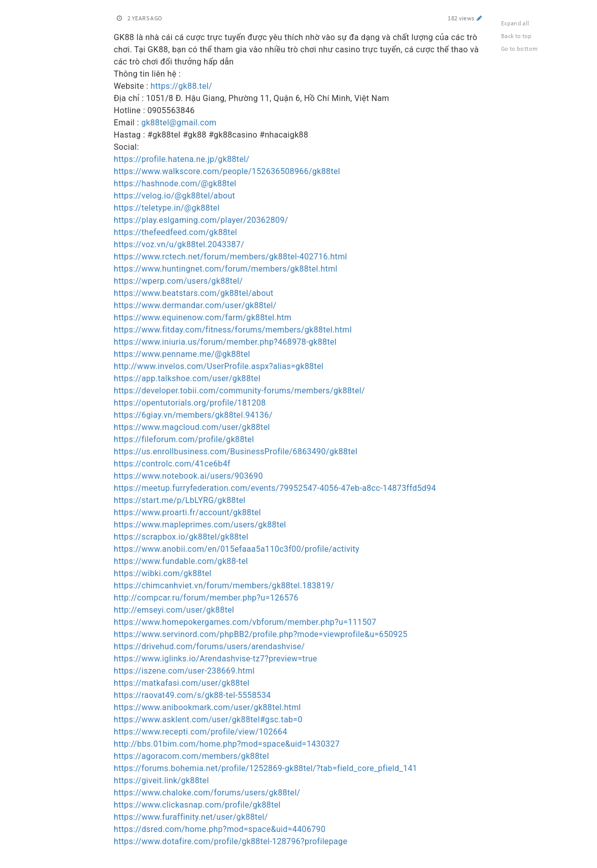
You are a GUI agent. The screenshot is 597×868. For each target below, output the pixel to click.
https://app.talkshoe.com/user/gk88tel (187, 378)
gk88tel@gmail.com (179, 123)
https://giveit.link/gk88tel (161, 780)
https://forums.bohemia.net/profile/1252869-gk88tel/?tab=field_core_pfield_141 (266, 768)
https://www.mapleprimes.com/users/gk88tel (200, 525)
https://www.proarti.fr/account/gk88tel (187, 512)
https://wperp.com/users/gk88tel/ (178, 281)
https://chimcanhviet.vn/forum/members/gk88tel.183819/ (224, 586)
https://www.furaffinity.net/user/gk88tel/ (191, 817)
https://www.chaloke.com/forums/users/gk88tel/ (207, 793)
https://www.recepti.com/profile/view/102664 (201, 732)
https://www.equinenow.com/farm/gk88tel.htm (203, 318)
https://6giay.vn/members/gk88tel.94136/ (193, 415)
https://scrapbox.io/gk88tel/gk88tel (181, 537)
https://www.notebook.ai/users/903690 (188, 476)
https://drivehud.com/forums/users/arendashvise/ (209, 646)
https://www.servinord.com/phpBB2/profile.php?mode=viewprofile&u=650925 (261, 634)
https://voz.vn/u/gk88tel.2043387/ (179, 244)
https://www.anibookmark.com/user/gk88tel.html (207, 707)
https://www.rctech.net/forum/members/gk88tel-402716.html (230, 257)
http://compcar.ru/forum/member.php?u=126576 (206, 598)
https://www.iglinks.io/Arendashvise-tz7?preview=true (215, 659)
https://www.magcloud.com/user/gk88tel (192, 427)
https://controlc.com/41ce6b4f (172, 464)
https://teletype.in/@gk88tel (167, 208)
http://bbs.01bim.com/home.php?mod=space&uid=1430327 (227, 744)
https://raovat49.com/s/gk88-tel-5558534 (192, 695)
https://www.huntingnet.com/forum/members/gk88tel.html (226, 269)
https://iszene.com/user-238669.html (184, 671)
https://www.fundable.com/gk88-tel (181, 561)
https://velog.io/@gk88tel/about (174, 196)
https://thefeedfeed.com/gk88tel (175, 232)
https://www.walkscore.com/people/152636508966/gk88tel (227, 171)
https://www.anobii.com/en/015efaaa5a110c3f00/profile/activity (237, 549)
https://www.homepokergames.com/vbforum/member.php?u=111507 (245, 622)
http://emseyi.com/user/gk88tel (174, 610)
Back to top (517, 36)
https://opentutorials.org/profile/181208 (190, 403)
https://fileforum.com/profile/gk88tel (184, 439)
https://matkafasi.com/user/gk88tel (182, 683)
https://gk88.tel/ (181, 86)
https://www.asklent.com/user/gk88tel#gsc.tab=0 (208, 720)
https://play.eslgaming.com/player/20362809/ (201, 220)
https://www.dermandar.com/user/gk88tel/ (195, 305)
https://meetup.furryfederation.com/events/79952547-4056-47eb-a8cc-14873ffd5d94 (275, 488)
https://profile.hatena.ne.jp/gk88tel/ (181, 159)
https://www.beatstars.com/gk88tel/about (194, 293)
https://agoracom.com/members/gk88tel (191, 756)
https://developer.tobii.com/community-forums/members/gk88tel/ (239, 391)
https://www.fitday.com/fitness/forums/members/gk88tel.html (233, 330)
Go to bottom (519, 48)
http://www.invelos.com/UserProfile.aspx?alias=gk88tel (219, 366)
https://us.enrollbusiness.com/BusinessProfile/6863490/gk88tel (236, 452)
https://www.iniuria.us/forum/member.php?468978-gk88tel (225, 342)
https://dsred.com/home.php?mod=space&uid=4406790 (220, 829)
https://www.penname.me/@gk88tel (182, 354)
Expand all (515, 23)
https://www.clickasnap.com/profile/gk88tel (197, 805)
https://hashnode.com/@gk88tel (175, 183)
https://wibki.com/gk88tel (163, 573)
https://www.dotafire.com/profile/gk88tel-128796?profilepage (230, 841)
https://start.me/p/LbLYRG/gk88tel (180, 500)
